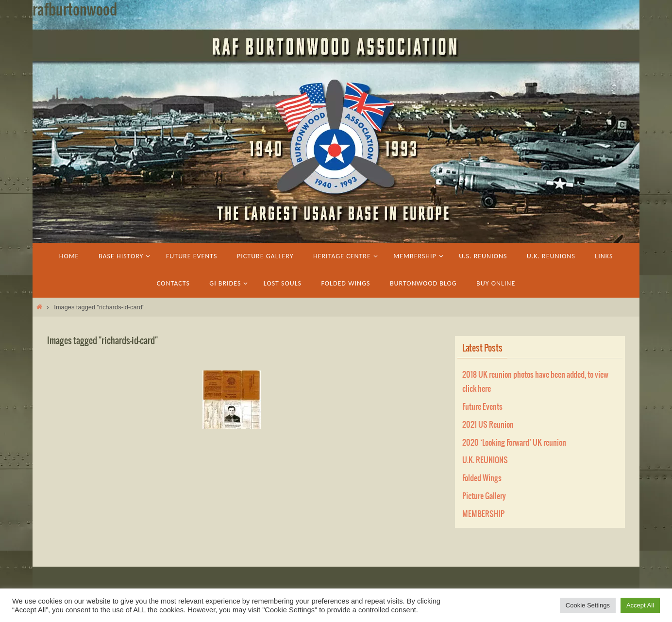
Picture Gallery (484, 496)
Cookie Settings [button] (588, 605)
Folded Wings (482, 478)
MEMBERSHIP (483, 514)
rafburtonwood (75, 10)
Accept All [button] (640, 605)
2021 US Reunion (488, 425)
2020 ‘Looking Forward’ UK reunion (514, 443)
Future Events (482, 407)
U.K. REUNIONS (485, 460)
